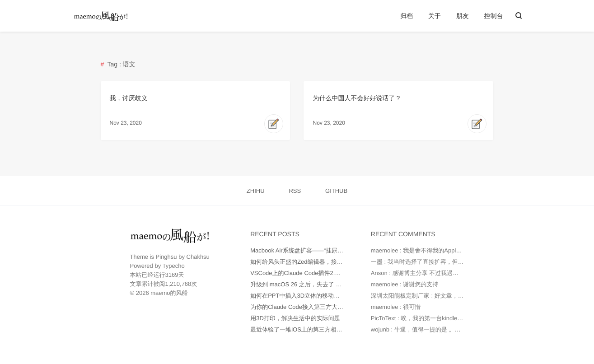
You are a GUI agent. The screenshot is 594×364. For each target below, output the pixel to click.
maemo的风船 (169, 293)
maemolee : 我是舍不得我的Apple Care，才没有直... (439, 250)
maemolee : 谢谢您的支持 (405, 284)
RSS (295, 191)
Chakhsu (198, 257)
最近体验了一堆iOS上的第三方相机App (302, 329)
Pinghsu (166, 257)
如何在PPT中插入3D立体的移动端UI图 (301, 296)
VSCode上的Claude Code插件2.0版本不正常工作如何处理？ (329, 273)
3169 (172, 275)
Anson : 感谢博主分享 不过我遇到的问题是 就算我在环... (444, 273)
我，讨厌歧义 (129, 98)
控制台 (494, 16)
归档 (407, 16)
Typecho (174, 266)
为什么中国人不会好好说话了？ (357, 98)
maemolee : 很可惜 (396, 307)
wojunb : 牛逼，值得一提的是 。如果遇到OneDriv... (437, 329)
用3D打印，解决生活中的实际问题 (295, 318)
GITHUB (336, 191)
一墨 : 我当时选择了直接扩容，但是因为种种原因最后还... (446, 262)
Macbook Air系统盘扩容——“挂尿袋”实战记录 (309, 250)
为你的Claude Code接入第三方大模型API (304, 307)
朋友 (463, 16)
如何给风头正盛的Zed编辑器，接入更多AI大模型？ (317, 262)
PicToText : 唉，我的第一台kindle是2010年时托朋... (438, 318)
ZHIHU (256, 191)
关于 (435, 16)
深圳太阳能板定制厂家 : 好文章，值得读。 (426, 296)
